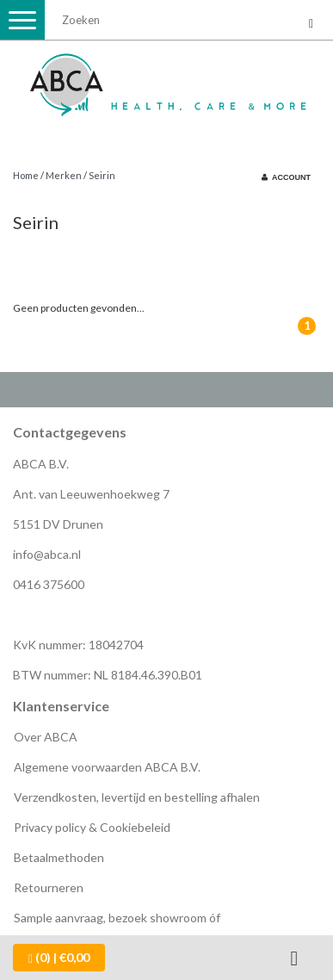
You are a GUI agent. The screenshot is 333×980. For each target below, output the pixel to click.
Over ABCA (46, 737)
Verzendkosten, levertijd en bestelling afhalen (137, 797)
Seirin (102, 175)
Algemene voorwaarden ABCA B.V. (107, 767)
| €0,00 (59, 958)
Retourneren (49, 887)
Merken (64, 175)
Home (26, 175)
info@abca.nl (47, 554)
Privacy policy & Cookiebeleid (92, 827)
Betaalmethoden (59, 857)
